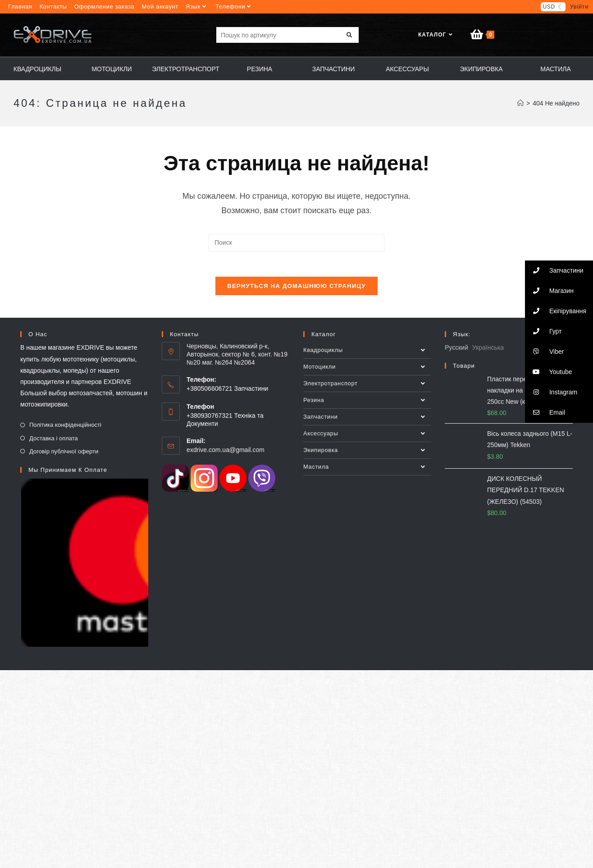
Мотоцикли (367, 371)
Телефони (234, 7)
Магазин (549, 291)
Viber (544, 352)
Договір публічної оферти (64, 455)
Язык (197, 7)
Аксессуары (367, 438)
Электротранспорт (367, 388)
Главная (20, 7)
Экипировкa (367, 455)
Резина (367, 405)
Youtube (549, 372)
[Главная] (520, 105)
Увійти (579, 7)
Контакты (53, 7)
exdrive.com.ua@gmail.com (226, 454)
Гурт (543, 331)
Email (545, 413)
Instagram (551, 392)
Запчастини (367, 421)
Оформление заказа (105, 7)
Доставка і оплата (54, 442)
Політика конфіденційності (65, 429)
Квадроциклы (367, 355)
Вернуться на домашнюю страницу (296, 290)
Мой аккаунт (160, 7)
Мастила (367, 471)
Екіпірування (556, 311)
